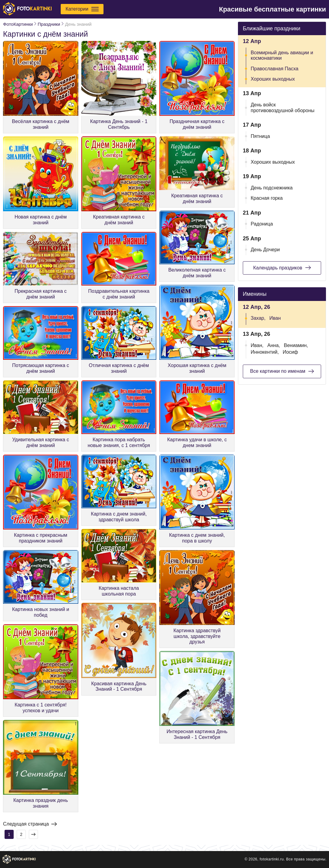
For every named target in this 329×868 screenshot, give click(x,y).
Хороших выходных (273, 79)
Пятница (260, 136)
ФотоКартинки (18, 24)
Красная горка (267, 198)
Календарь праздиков (282, 268)
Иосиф (290, 352)
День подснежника (272, 188)
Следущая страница (30, 824)
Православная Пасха (275, 69)
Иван (275, 318)
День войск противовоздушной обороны (283, 107)
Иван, (257, 345)
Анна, (274, 345)
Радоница (262, 224)
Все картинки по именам (282, 371)
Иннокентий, (265, 352)
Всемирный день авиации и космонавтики (282, 55)
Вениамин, (296, 345)
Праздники (49, 24)
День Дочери (265, 250)
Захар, (258, 318)
